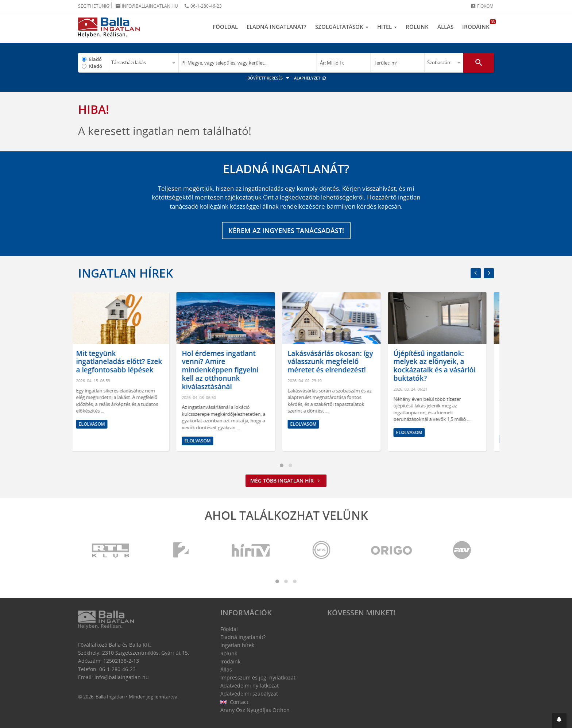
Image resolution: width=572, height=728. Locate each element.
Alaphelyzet (310, 78)
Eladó (95, 59)
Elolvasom (99, 424)
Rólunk (417, 27)
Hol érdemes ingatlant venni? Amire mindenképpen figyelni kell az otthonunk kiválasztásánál (228, 370)
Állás (445, 27)
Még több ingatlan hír (286, 481)
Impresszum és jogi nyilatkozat (258, 677)
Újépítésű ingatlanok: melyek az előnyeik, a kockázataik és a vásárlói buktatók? (442, 366)
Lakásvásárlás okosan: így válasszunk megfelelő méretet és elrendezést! (338, 362)
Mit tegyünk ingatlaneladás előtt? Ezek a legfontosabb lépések (127, 362)
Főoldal (225, 27)
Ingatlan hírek (125, 273)
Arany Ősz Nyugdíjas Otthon (255, 710)
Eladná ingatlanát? (277, 27)
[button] (559, 721)
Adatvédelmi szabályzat (249, 694)
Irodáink (478, 25)
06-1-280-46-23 (203, 6)
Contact (234, 702)
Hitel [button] (387, 27)
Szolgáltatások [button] (342, 27)
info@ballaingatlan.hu (147, 6)
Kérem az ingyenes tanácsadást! (286, 231)
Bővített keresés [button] (269, 78)
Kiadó (96, 66)
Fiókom (482, 6)
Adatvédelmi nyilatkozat (250, 686)
